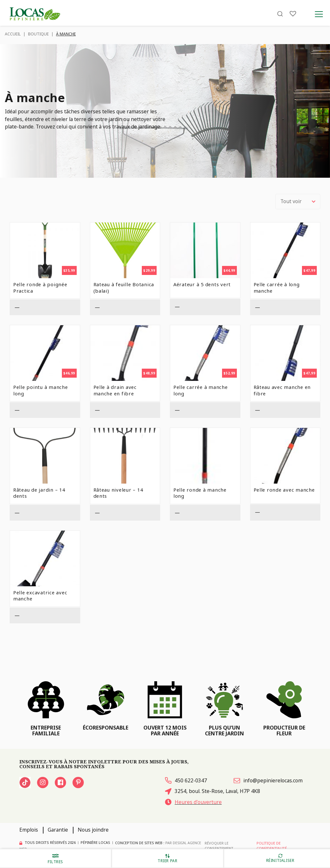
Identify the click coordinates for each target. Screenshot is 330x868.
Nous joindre (93, 830)
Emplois (29, 830)
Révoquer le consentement (219, 846)
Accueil (13, 34)
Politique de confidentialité (272, 846)
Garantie (58, 830)
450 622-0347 (186, 780)
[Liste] (293, 14)
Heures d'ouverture (193, 802)
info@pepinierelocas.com (268, 780)
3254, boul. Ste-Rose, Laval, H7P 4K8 (213, 791)
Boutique (38, 34)
